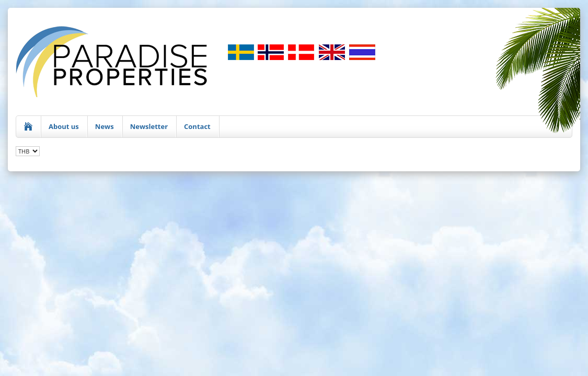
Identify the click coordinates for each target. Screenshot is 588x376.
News (105, 126)
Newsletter (149, 126)
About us (64, 126)
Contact (197, 126)
